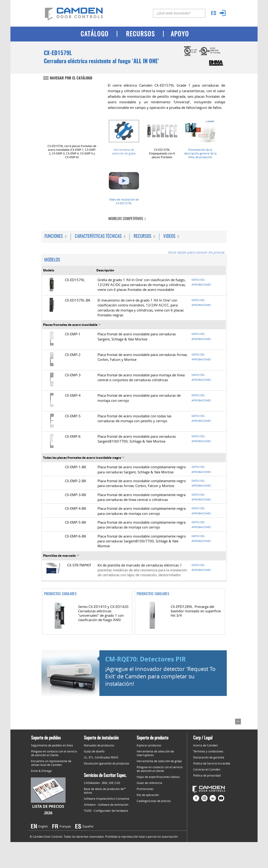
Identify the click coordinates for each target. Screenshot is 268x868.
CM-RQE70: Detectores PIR (145, 659)
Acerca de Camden (205, 745)
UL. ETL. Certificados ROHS (101, 757)
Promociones (145, 789)
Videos (169, 237)
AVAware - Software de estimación (106, 805)
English (43, 826)
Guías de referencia (149, 783)
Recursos (142, 237)
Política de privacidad (207, 775)
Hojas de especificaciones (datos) (158, 777)
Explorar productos (149, 745)
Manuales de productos (99, 745)
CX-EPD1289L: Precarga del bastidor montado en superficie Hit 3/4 (196, 611)
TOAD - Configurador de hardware (106, 811)
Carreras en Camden (207, 769)
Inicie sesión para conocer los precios (196, 252)
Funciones (54, 237)
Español (88, 826)
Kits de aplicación (148, 795)
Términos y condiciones (208, 751)
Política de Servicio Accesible (212, 763)
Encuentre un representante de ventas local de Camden (51, 763)
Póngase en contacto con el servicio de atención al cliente (54, 753)
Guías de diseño (94, 751)
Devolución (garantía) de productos (107, 763)
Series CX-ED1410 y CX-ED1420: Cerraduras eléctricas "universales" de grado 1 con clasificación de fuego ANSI (104, 613)
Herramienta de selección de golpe (124, 151)
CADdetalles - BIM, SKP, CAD (102, 783)
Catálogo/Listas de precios (154, 801)
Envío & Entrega (41, 771)
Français (65, 826)
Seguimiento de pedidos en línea (52, 745)
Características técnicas (98, 237)
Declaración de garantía (209, 757)
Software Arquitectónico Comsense (107, 799)
